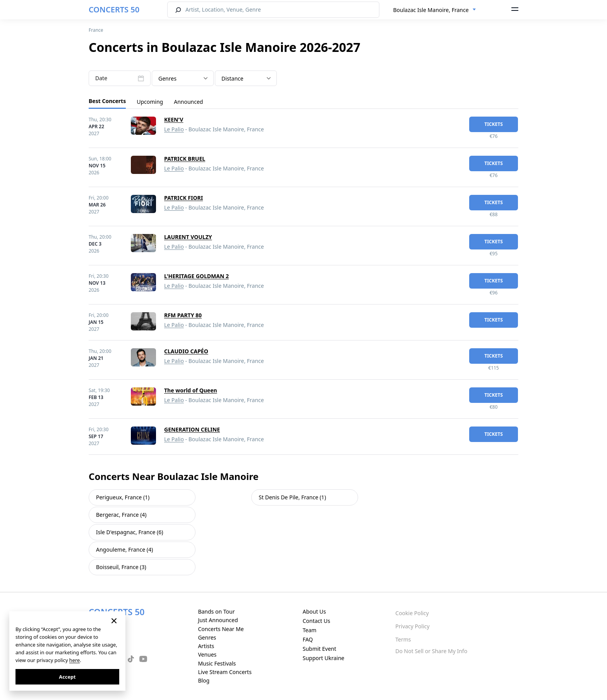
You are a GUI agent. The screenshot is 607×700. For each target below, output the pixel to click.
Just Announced (218, 620)
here (75, 660)
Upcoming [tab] (150, 102)
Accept (67, 677)
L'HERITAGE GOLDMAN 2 (196, 276)
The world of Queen (191, 390)
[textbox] (183, 79)
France (96, 30)
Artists (206, 646)
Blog (204, 680)
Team (310, 630)
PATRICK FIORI (183, 198)
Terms (403, 639)
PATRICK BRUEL (185, 159)
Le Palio (174, 129)
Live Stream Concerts (225, 672)
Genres (207, 637)
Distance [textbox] (232, 78)
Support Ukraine (324, 658)
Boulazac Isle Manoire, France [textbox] (431, 10)
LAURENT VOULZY (188, 237)
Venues (207, 654)
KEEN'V (174, 120)
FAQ (308, 639)
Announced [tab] (188, 102)
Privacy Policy (412, 626)
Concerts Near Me (221, 629)
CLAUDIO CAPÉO (186, 351)
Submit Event (320, 649)
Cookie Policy (412, 613)
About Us (314, 611)
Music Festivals (217, 663)
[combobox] (435, 10)
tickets (494, 124)
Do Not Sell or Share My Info (431, 651)
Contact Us (316, 621)
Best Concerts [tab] (107, 101)
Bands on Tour (216, 611)
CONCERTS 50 (114, 9)
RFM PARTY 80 (183, 315)
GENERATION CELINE (192, 429)
